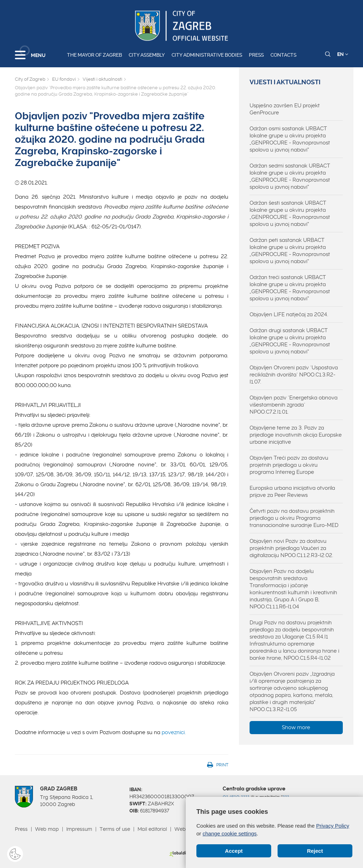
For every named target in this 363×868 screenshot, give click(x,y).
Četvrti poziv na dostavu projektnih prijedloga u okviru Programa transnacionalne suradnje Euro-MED (294, 518)
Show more (296, 727)
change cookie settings (230, 833)
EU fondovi (64, 79)
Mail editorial (152, 829)
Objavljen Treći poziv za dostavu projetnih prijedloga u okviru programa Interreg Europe (289, 465)
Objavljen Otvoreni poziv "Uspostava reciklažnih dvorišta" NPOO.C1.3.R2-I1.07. (294, 375)
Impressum (79, 829)
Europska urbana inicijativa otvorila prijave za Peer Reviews (292, 492)
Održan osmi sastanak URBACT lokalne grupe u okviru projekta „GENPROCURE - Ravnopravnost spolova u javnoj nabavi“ (290, 139)
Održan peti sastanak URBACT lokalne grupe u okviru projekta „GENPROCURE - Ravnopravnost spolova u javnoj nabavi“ (290, 251)
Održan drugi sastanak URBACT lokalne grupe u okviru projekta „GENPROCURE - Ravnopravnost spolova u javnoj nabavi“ (290, 341)
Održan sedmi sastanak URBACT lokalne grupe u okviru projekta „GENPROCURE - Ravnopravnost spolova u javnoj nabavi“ (290, 176)
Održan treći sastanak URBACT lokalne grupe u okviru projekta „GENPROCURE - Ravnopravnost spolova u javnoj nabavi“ (290, 288)
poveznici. (174, 732)
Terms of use (115, 829)
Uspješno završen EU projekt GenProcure (285, 109)
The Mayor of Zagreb (94, 55)
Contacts (283, 55)
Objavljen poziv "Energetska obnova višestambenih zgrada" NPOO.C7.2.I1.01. (294, 405)
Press (256, 55)
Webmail (185, 829)
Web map (47, 829)
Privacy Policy (333, 826)
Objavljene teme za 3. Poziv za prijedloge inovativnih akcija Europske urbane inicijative (296, 435)
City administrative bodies (207, 55)
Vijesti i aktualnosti (102, 79)
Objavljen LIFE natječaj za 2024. (289, 314)
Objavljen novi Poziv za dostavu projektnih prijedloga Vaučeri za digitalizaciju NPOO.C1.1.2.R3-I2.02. (291, 548)
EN (343, 54)
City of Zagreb (30, 79)
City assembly (147, 55)
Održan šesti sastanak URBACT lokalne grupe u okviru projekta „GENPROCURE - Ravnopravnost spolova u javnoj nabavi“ (290, 214)
